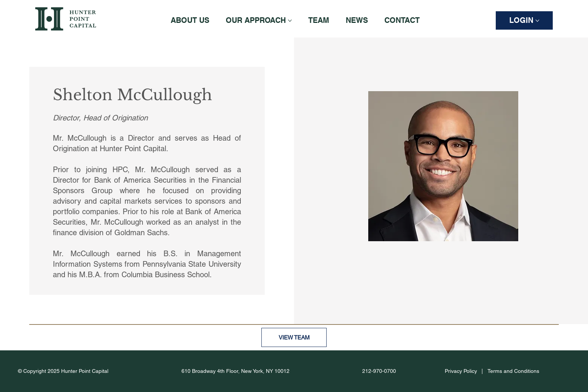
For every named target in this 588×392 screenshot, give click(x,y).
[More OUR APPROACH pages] (290, 21)
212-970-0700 (379, 371)
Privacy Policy (461, 371)
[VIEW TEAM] (294, 337)
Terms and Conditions (513, 371)
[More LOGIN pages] (537, 21)
